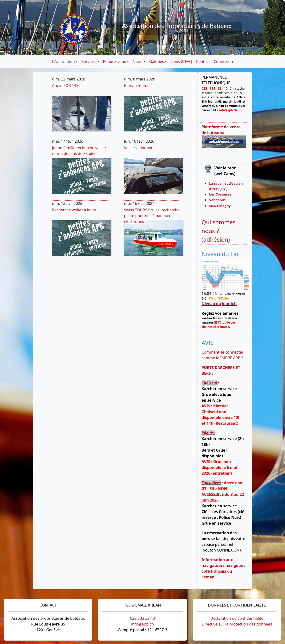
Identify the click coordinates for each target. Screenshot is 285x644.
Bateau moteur (138, 86)
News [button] (138, 61)
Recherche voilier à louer (74, 210)
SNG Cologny (221, 206)
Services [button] (89, 61)
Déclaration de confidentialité (237, 618)
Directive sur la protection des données (237, 624)
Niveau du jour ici (218, 304)
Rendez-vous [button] (114, 61)
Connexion (223, 61)
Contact (203, 61)
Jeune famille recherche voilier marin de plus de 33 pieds (79, 151)
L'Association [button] (63, 61)
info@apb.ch (142, 624)
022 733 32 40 (142, 618)
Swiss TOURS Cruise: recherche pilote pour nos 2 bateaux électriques (152, 216)
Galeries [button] (157, 61)
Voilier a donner (138, 148)
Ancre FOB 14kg (66, 86)
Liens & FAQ (181, 61)
